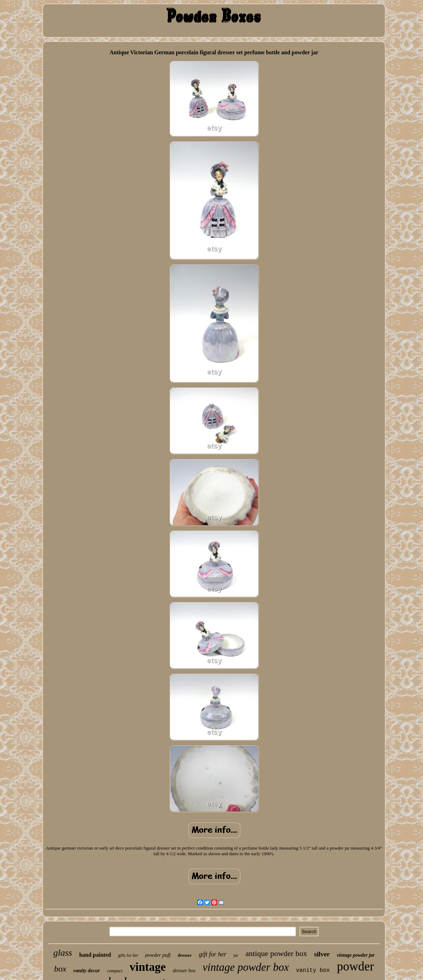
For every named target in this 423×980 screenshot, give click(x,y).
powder (355, 966)
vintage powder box (246, 967)
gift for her (213, 954)
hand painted (95, 955)
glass (63, 953)
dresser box (184, 971)
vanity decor (87, 970)
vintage (148, 967)
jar (236, 955)
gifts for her (128, 955)
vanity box (313, 970)
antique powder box (276, 953)
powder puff (158, 955)
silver (322, 954)
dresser (185, 955)
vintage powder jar (356, 955)
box (60, 969)
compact (115, 971)
